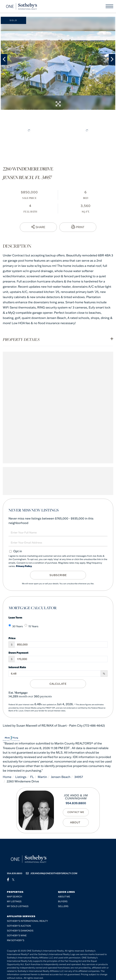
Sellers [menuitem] (63, 906)
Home (7, 777)
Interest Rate (17, 667)
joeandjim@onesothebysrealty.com (52, 873)
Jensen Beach (61, 777)
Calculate (58, 684)
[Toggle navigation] (109, 6)
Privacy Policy (24, 566)
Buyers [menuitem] (63, 902)
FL (32, 777)
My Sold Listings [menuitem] (18, 906)
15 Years (32, 626)
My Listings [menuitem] (14, 902)
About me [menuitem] (64, 897)
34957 (79, 777)
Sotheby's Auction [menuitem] (19, 926)
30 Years (16, 626)
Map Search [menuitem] (15, 897)
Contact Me (76, 812)
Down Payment (18, 653)
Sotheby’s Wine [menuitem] (17, 936)
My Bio (76, 822)
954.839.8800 (76, 803)
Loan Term (15, 617)
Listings (21, 777)
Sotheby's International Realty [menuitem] (28, 921)
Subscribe (58, 575)
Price (12, 638)
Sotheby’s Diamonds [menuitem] (20, 931)
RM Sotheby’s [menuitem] (16, 940)
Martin (42, 777)
